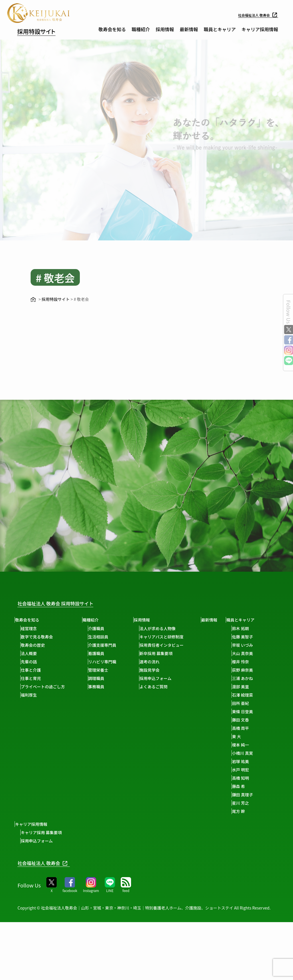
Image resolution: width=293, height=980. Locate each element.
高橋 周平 (32, 816)
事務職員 (101, 686)
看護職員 (101, 653)
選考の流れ (157, 661)
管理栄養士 (103, 670)
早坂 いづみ (34, 732)
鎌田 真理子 (34, 882)
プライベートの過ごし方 (45, 686)
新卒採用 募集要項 (163, 653)
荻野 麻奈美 (34, 757)
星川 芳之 (32, 890)
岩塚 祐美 (32, 849)
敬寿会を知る (112, 29)
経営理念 (31, 628)
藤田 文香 (32, 807)
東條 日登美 (34, 799)
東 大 (28, 824)
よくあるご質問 (161, 686)
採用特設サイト (44, 30)
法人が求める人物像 (165, 628)
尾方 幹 (30, 899)
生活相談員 (103, 636)
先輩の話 (31, 661)
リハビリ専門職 (107, 661)
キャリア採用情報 (260, 29)
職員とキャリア (220, 29)
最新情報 (189, 29)
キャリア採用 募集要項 (90, 716)
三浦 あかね (34, 766)
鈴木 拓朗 (32, 716)
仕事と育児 (33, 678)
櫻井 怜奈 (32, 749)
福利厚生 (31, 695)
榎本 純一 (32, 832)
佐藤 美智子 (34, 724)
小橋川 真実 (34, 840)
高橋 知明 (32, 865)
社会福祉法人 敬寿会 (256, 15)
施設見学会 (157, 670)
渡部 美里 (32, 774)
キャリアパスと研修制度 (169, 636)
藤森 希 (30, 874)
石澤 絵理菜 (34, 782)
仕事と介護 (33, 670)
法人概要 (31, 653)
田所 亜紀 (32, 791)
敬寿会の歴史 (35, 645)
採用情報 (165, 29)
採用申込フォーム (163, 678)
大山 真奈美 (34, 741)
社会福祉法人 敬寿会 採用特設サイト (65, 603)
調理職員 (101, 678)
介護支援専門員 (107, 645)
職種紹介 (141, 29)
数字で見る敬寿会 (39, 636)
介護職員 (101, 628)
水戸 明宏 (32, 857)
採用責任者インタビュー (169, 645)
